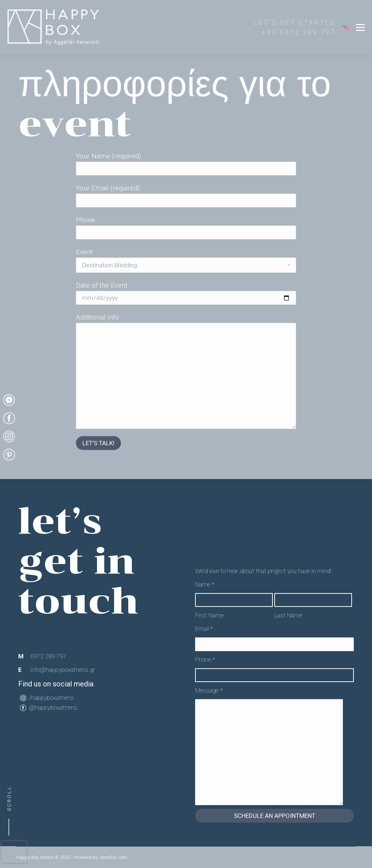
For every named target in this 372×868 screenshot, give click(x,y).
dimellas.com (114, 857)
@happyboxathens (53, 707)
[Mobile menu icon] (360, 27)
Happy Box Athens (35, 857)
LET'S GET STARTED (295, 22)
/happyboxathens (51, 698)
